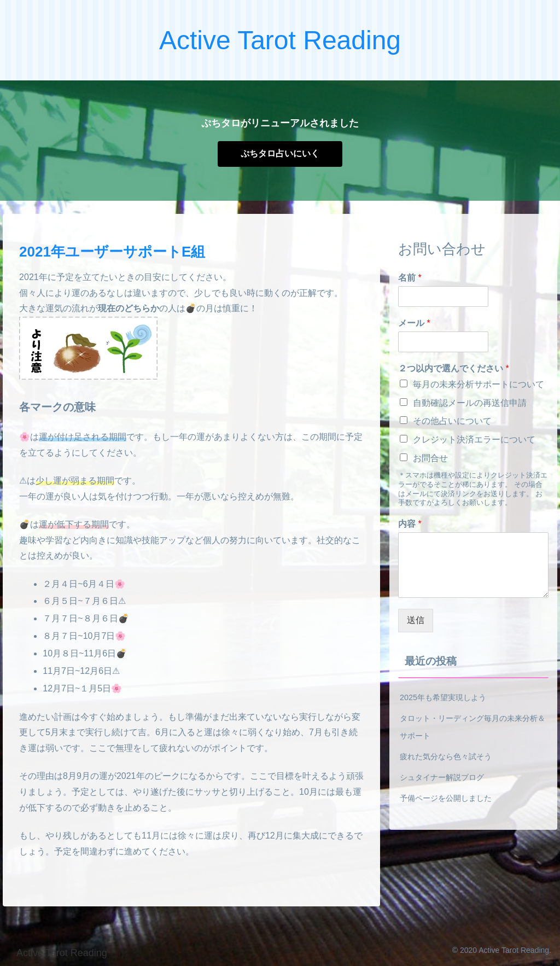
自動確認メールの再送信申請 (470, 403)
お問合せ (430, 458)
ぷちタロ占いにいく (280, 153)
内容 (410, 524)
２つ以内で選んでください (454, 368)
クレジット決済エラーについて (474, 440)
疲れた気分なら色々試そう (446, 756)
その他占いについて (452, 421)
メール (414, 323)
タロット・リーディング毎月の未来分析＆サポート (472, 727)
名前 (410, 278)
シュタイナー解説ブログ (442, 777)
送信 (416, 620)
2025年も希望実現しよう (443, 697)
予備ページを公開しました (446, 798)
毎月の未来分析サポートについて (479, 384)
